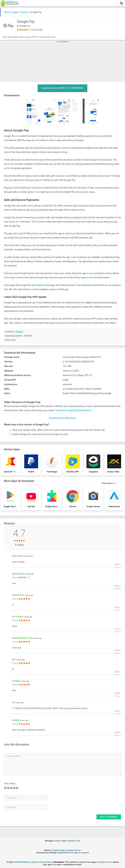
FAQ (78, 841)
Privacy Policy (46, 862)
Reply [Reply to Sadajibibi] (118, 565)
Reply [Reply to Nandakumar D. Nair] (118, 651)
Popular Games (74, 850)
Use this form (103, 862)
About (35, 862)
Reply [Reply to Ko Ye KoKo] (118, 629)
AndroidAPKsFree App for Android (73, 853)
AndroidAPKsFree (22, 862)
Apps (15, 12)
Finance (24, 12)
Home (7, 12)
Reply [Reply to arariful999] (118, 608)
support (84, 278)
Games (71, 841)
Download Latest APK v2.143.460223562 (63, 88)
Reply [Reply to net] (118, 672)
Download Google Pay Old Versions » (74, 410)
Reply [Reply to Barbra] (118, 733)
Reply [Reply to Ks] (118, 711)
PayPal (39, 285)
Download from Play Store (62, 418)
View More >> (109, 483)
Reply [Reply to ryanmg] (118, 693)
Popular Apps (59, 850)
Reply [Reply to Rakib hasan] (118, 586)
